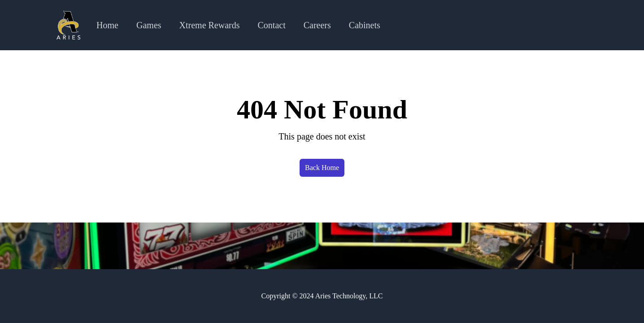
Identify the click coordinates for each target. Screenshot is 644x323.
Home (107, 25)
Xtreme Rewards (210, 25)
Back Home (322, 168)
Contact (272, 25)
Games (149, 25)
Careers (317, 25)
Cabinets (365, 25)
